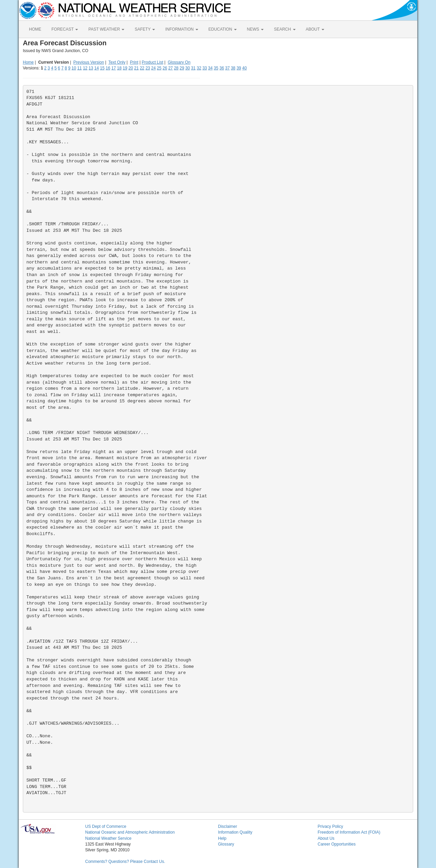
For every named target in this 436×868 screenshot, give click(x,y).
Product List (152, 62)
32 (199, 68)
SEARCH (285, 29)
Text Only (117, 62)
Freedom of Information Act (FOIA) (349, 832)
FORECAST (65, 29)
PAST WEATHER (106, 29)
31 (193, 68)
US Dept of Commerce (106, 826)
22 (142, 68)
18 (119, 68)
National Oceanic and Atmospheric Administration (130, 832)
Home (28, 62)
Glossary (226, 844)
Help (222, 838)
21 (136, 68)
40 (244, 68)
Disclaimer (228, 826)
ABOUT (315, 29)
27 (170, 68)
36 (222, 68)
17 (114, 68)
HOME (35, 29)
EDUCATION (223, 29)
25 (159, 68)
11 (80, 68)
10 (74, 68)
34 (210, 68)
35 (216, 68)
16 (108, 68)
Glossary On (179, 62)
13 (91, 68)
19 (125, 68)
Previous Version (89, 62)
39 (239, 68)
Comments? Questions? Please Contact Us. (125, 862)
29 (182, 68)
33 (205, 68)
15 (102, 68)
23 (148, 68)
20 (131, 68)
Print (134, 62)
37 (227, 68)
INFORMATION (182, 29)
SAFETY (145, 29)
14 (97, 68)
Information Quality (235, 832)
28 (176, 68)
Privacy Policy (331, 826)
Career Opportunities (337, 844)
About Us (326, 838)
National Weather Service (108, 838)
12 (85, 68)
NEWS (255, 29)
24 (153, 68)
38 (233, 68)
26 (165, 68)
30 (188, 68)
